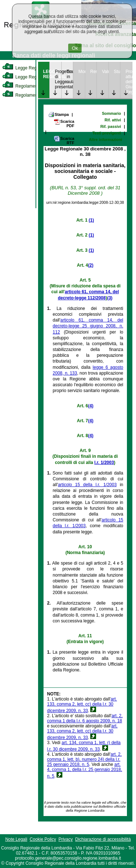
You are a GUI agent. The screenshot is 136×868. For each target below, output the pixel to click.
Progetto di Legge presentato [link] (58, 79)
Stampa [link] (59, 114)
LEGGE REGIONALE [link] (46, 74)
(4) (91, 406)
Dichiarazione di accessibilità (103, 839)
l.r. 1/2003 (104, 463)
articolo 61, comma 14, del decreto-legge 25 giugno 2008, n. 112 (88, 326)
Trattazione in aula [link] (70, 77)
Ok (75, 48)
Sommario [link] (112, 113)
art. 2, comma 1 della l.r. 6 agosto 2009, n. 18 (85, 718)
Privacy (65, 839)
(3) (110, 298)
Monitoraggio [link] (82, 72)
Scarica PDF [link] (64, 123)
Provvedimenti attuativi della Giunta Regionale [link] (129, 82)
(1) (91, 220)
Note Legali (16, 839)
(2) (91, 265)
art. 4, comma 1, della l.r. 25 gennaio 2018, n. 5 (85, 770)
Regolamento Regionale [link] (32, 95)
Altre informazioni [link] (106, 140)
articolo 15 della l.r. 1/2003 (87, 485)
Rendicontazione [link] (94, 72)
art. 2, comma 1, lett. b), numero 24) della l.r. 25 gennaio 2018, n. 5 (85, 759)
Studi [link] (117, 72)
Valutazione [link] (105, 72)
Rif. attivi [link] (113, 120)
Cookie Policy (43, 839)
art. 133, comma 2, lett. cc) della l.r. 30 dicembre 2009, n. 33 (82, 705)
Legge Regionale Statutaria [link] (35, 77)
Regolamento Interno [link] (29, 86)
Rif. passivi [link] (111, 126)
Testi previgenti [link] (107, 133)
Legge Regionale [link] (25, 68)
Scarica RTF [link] (64, 140)
